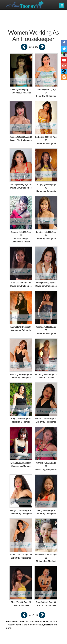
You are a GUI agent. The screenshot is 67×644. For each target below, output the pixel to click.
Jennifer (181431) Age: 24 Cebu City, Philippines (46, 235)
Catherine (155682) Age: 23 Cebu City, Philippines (46, 140)
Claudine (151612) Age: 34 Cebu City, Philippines (46, 93)
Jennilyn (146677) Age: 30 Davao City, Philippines (46, 466)
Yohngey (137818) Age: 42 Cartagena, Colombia (46, 188)
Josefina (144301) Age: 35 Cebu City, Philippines (46, 330)
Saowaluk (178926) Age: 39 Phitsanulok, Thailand (46, 558)
